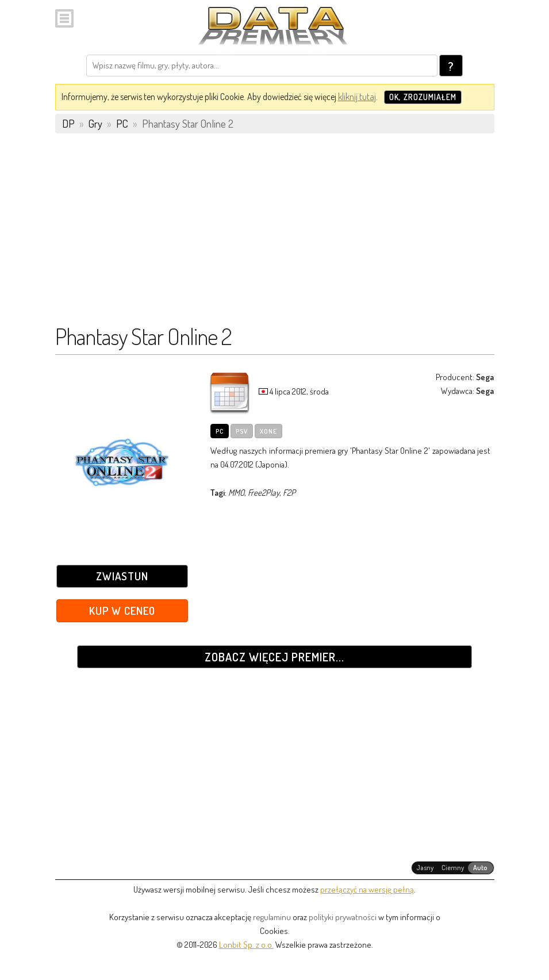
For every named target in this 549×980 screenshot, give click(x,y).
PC (220, 431)
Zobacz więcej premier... (274, 657)
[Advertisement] (275, 234)
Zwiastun (122, 576)
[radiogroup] (453, 868)
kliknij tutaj (357, 97)
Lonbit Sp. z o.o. (246, 945)
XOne (268, 431)
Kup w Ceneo (122, 610)
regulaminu (272, 917)
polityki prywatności (343, 917)
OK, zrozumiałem (423, 97)
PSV (242, 431)
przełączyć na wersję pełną (367, 889)
